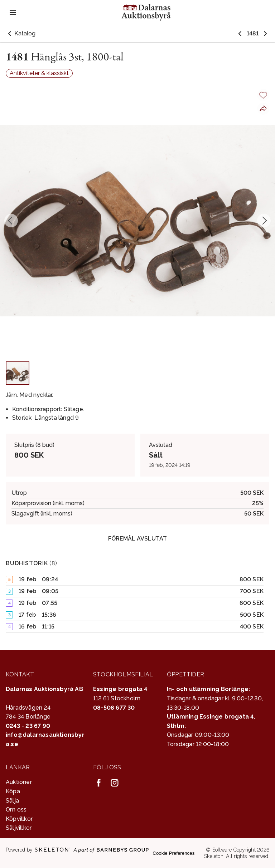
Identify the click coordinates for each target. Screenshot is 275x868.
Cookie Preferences (173, 853)
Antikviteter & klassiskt (39, 73)
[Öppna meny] (13, 13)
